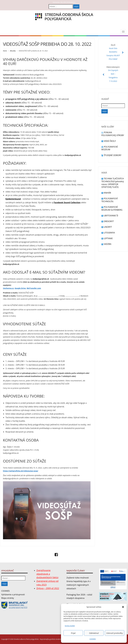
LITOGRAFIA (108, 233)
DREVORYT (108, 221)
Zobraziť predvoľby (115, 633)
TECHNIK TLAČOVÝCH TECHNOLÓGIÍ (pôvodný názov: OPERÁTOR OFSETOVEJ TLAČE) (113, 183)
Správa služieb (70, 626)
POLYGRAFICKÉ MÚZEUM (110, 148)
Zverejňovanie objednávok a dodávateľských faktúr (47, 574)
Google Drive (20, 288)
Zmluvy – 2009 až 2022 (48, 588)
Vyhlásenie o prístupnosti (13, 594)
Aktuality (13, 51)
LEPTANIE (107, 238)
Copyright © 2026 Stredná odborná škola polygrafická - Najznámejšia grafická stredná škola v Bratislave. (37, 639)
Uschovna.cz (8, 288)
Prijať (73, 633)
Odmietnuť (94, 633)
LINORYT (107, 227)
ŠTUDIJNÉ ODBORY (111, 155)
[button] (123, 607)
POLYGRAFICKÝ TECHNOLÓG (110, 200)
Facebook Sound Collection (67, 202)
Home (5, 51)
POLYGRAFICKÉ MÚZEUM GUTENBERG (112, 208)
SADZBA (106, 244)
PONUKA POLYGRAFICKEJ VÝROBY (113, 134)
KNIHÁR (106, 193)
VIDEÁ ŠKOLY (109, 141)
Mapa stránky (8, 598)
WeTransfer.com (34, 288)
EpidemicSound (13, 199)
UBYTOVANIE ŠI (110, 216)
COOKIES (93, 639)
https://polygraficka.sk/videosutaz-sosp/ (21, 471)
